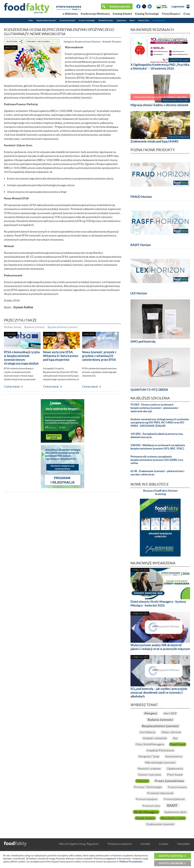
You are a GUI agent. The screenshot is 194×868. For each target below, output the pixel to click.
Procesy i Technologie (87, 20)
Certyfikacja (147, 732)
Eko (176, 738)
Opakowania (121, 20)
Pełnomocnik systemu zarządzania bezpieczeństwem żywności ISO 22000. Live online (157, 460)
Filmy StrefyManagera (150, 744)
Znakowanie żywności (160, 831)
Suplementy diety (148, 819)
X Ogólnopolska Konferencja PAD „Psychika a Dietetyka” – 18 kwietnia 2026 (160, 66)
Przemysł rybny (151, 806)
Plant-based (175, 775)
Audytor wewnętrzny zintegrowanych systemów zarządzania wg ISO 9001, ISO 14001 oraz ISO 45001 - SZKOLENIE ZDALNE (160, 423)
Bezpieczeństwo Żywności (46, 20)
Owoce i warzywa (149, 775)
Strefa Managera (159, 20)
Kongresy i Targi (149, 756)
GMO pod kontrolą (143, 341)
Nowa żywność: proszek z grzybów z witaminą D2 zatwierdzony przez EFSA (99, 356)
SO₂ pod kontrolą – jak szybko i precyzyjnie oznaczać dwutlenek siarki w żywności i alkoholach (159, 692)
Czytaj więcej (12, 386)
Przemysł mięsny (144, 793)
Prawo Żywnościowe (67, 20)
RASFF (173, 806)
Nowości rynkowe (149, 769)
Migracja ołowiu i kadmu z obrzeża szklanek (159, 105)
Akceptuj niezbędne (171, 863)
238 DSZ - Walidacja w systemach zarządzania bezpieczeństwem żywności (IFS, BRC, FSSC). (158, 447)
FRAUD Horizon (141, 197)
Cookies (164, 850)
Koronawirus (174, 756)
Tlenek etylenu (175, 819)
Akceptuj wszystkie (171, 856)
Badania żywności (35, 327)
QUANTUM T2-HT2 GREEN (149, 390)
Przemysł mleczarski (173, 793)
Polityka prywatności (120, 850)
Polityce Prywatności (131, 861)
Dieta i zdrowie (171, 732)
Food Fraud (178, 744)
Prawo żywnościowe (170, 781)
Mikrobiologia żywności (160, 762)
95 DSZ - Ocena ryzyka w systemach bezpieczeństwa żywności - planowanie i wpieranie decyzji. (155, 408)
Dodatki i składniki (155, 738)
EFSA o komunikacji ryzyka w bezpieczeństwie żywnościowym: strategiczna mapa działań (22, 358)
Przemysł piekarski (175, 799)
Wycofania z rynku (160, 825)
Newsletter (184, 850)
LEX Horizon (139, 293)
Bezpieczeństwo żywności (63, 327)
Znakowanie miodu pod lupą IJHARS (154, 141)
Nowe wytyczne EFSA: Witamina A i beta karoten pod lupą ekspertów (61, 356)
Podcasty (142, 781)
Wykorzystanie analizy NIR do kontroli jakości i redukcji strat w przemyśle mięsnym (160, 647)
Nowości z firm (144, 20)
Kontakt (145, 850)
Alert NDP (171, 713)
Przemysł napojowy (146, 799)
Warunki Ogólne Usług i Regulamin (79, 850)
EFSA (17, 301)
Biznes (132, 20)
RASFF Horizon (141, 245)
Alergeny (150, 713)
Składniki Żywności (106, 20)
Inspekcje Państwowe (160, 750)
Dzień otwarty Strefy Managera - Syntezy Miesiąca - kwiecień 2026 (158, 603)
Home (31, 20)
